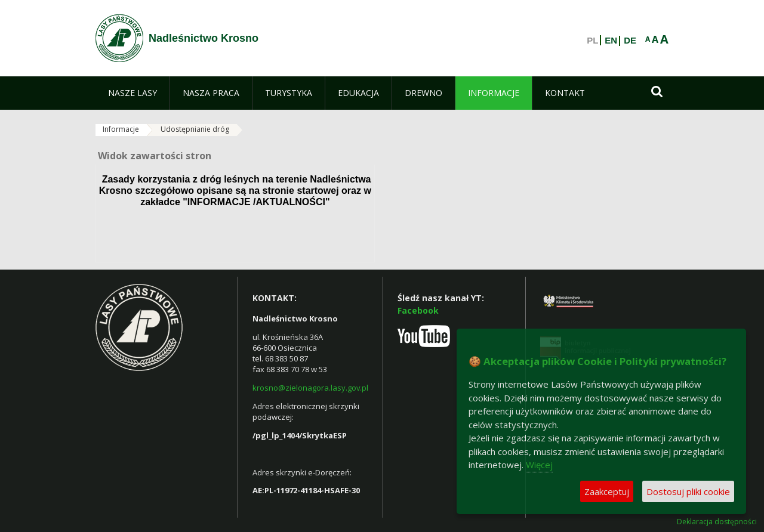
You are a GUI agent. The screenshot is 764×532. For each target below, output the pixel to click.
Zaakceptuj (607, 491)
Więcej (539, 465)
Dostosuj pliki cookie (688, 491)
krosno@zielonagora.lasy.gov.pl (310, 388)
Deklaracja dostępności (717, 522)
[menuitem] (133, 93)
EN (611, 41)
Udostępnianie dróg (195, 129)
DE (630, 41)
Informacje (121, 129)
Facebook (418, 310)
